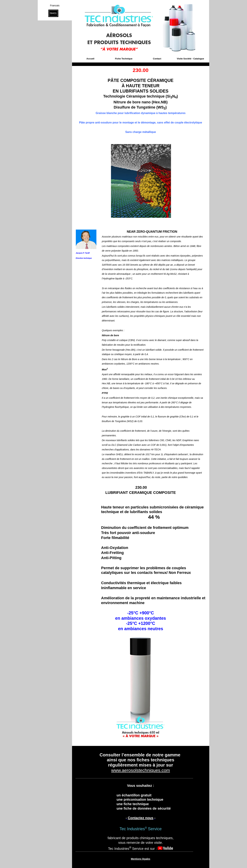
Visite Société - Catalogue (190, 59)
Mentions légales (141, 859)
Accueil (90, 59)
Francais (55, 5)
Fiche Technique (124, 59)
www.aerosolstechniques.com (141, 770)
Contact (157, 59)
